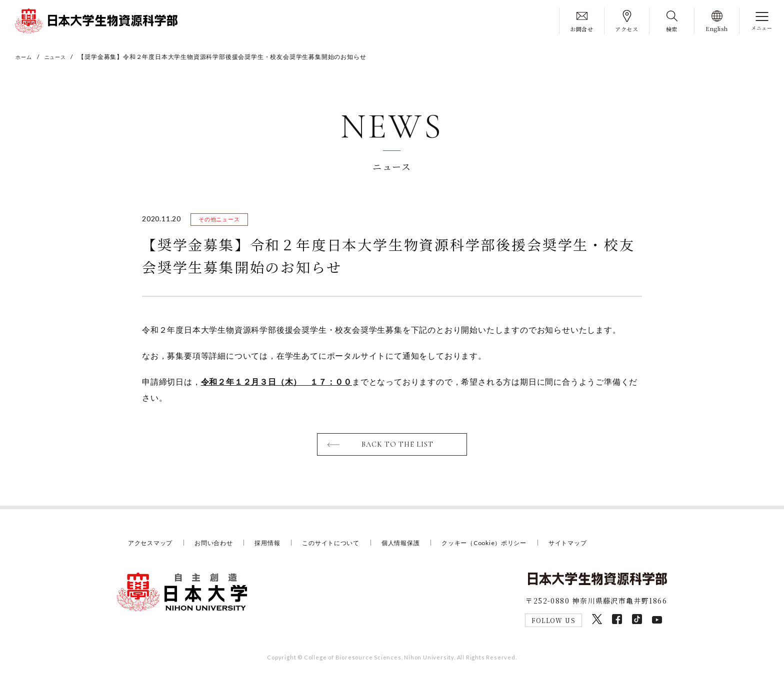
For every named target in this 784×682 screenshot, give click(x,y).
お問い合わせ (219, 546)
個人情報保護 (416, 546)
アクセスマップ (152, 546)
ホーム (25, 57)
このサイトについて (342, 546)
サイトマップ (594, 546)
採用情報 (275, 546)
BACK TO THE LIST (398, 447)
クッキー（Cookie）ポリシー (505, 546)
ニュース (60, 57)
